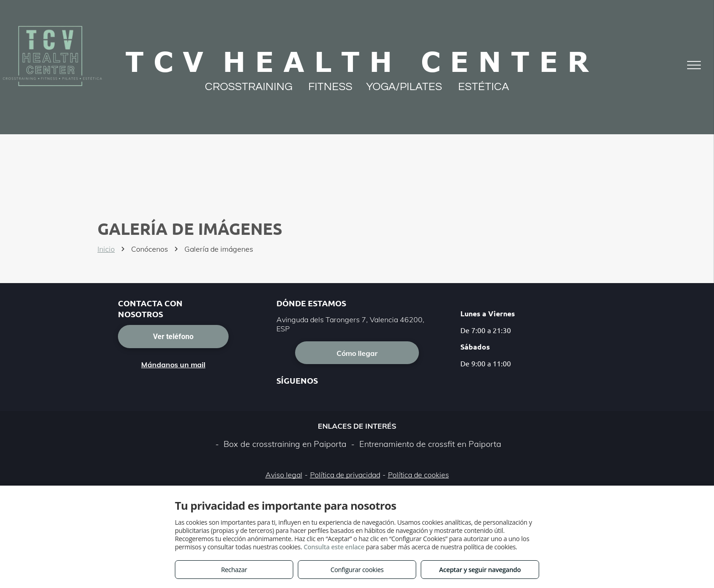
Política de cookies (418, 475)
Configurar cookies (357, 570)
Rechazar (234, 570)
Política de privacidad (345, 475)
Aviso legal (284, 475)
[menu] (694, 65)
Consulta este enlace (334, 547)
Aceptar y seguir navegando (480, 570)
